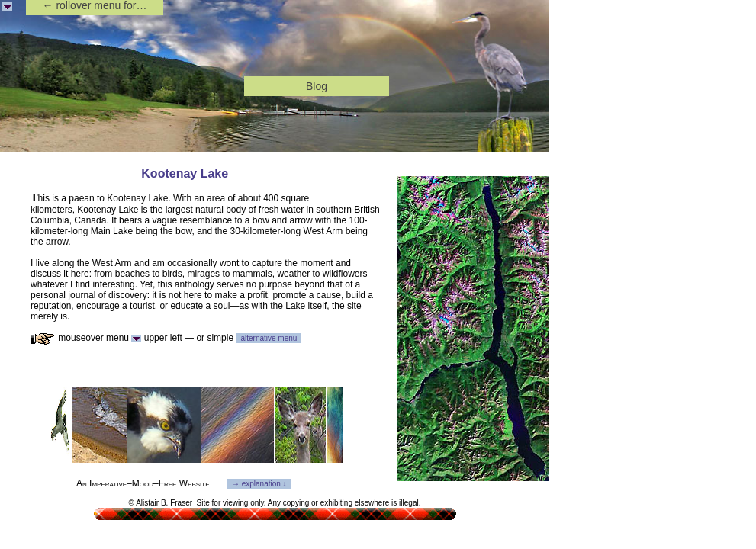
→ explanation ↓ (259, 484)
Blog (317, 86)
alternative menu (269, 338)
